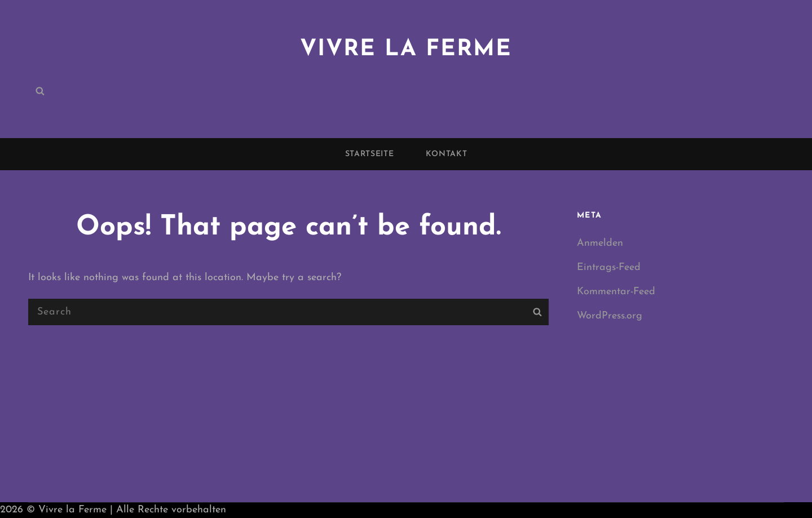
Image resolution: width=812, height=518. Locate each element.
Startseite (370, 154)
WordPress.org (610, 316)
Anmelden (600, 243)
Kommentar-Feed (616, 292)
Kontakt (447, 154)
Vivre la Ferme (406, 50)
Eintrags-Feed (609, 267)
